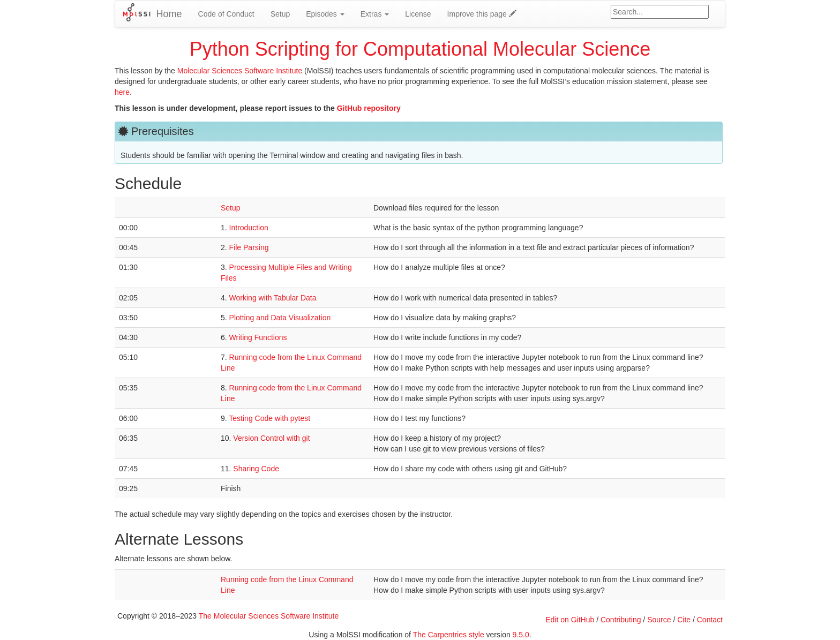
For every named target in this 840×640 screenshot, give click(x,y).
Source (659, 620)
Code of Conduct (226, 14)
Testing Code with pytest (269, 418)
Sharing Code (256, 469)
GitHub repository (369, 108)
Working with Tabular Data (273, 298)
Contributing (621, 620)
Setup (280, 14)
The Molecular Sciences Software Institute (269, 616)
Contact (710, 620)
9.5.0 (521, 635)
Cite (684, 620)
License (418, 14)
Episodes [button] (325, 14)
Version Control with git (271, 438)
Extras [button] (375, 14)
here (122, 92)
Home (169, 14)
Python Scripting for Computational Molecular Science (420, 49)
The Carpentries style (449, 635)
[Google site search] (660, 12)
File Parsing (249, 247)
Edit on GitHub (570, 620)
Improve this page (482, 14)
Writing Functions (258, 337)
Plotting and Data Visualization (280, 318)
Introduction (249, 228)
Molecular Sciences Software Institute (240, 71)
